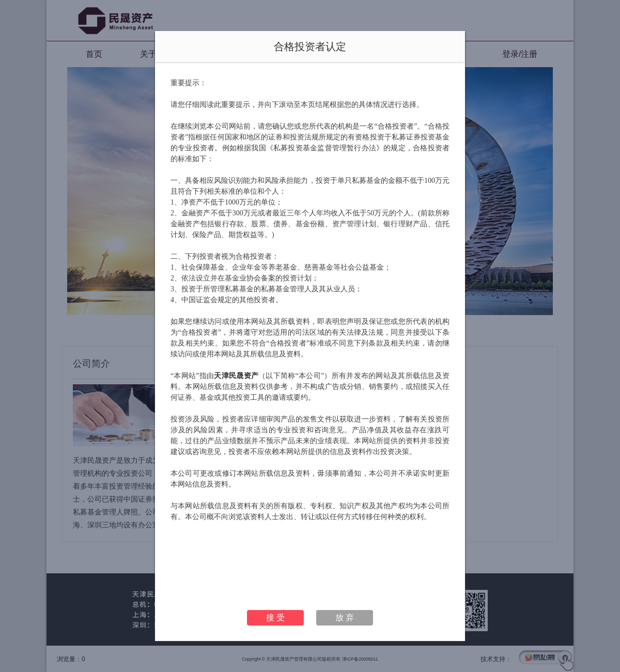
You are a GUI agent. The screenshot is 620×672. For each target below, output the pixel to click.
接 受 (275, 618)
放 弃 (345, 618)
